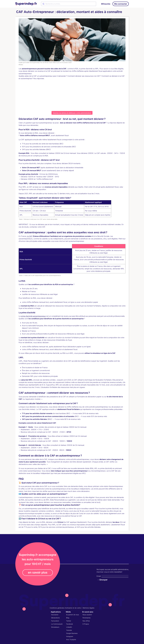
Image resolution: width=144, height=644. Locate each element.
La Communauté (57, 624)
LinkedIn (69, 627)
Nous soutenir (87, 615)
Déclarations (55, 618)
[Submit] (43, 4)
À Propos (86, 624)
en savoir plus (38, 572)
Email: (99, 576)
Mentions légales (89, 608)
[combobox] (69, 4)
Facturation (55, 621)
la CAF (30, 236)
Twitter (69, 621)
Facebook (70, 624)
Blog (68, 618)
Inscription (55, 615)
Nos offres (86, 621)
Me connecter (121, 4)
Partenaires (87, 618)
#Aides (21, 65)
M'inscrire (106, 4)
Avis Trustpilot (71, 640)
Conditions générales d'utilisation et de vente (65, 608)
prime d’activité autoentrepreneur (33, 316)
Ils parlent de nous (73, 615)
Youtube (69, 630)
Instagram (70, 636)
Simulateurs (55, 627)
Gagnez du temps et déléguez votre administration (72, 113)
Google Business (72, 633)
